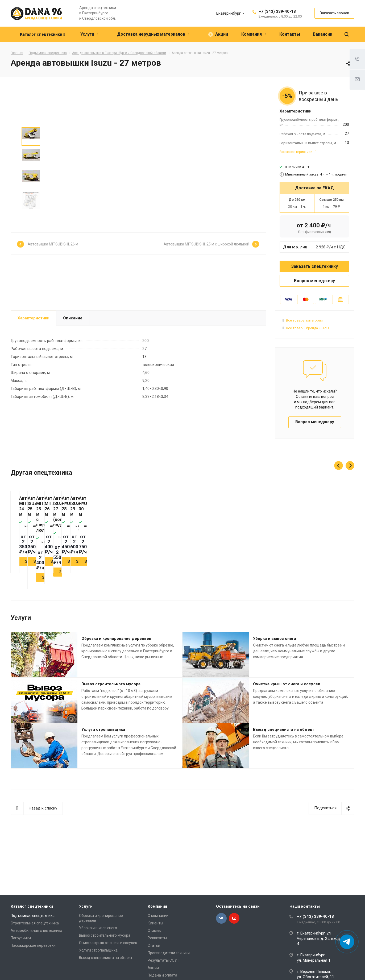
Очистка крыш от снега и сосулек (287, 689)
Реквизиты (157, 938)
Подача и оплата (162, 975)
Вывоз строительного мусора (111, 689)
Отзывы (155, 931)
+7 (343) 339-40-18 (277, 11)
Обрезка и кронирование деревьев (116, 643)
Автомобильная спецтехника (36, 931)
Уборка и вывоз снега (275, 643)
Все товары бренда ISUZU (307, 328)
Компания (157, 906)
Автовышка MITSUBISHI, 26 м (53, 245)
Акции (153, 968)
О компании (158, 916)
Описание (73, 318)
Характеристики (34, 318)
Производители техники (169, 953)
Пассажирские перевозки (33, 945)
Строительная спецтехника (35, 923)
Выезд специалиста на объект (284, 734)
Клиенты (155, 923)
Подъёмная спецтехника (33, 916)
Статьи (154, 945)
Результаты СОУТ (163, 960)
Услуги (86, 906)
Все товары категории (304, 320)
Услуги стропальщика (103, 734)
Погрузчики (21, 938)
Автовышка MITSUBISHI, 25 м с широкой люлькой (206, 245)
